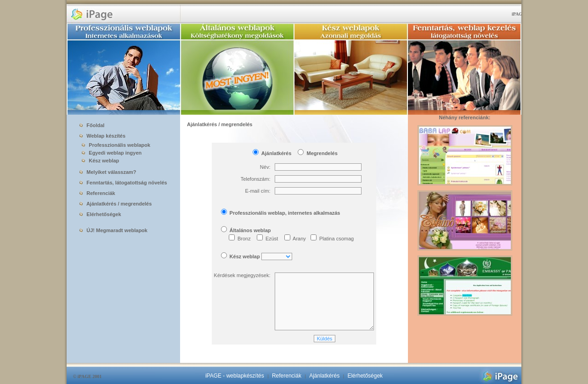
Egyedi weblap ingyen (110, 153)
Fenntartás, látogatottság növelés (123, 183)
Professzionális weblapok (114, 145)
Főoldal (92, 125)
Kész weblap (99, 161)
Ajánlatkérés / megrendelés (116, 204)
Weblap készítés (102, 136)
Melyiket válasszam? (108, 172)
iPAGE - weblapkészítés (235, 376)
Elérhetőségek (100, 214)
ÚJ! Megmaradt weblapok (113, 230)
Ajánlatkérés (324, 376)
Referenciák (97, 193)
